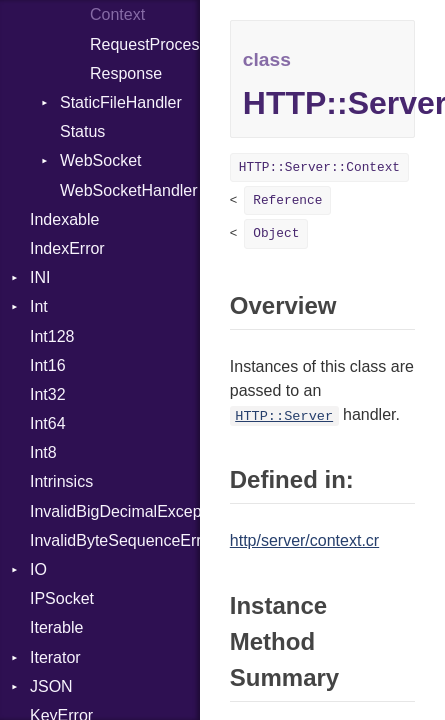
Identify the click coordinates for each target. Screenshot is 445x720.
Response (126, 73)
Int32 (48, 394)
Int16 (48, 365)
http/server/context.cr (304, 540)
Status (82, 131)
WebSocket (101, 160)
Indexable (64, 219)
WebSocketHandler (129, 190)
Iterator (55, 657)
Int (39, 306)
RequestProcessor (145, 44)
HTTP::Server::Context (319, 167)
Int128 (52, 336)
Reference (287, 200)
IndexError (67, 248)
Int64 (48, 423)
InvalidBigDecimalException (115, 511)
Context (117, 14)
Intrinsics (61, 481)
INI (40, 277)
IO (38, 569)
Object (276, 233)
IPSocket (62, 598)
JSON (51, 686)
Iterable (56, 627)
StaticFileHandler (121, 102)
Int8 (43, 452)
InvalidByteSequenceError (115, 540)
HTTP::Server (284, 416)
